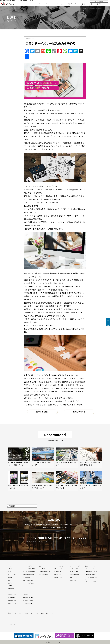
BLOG (77, 4)
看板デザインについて (12, 603)
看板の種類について (12, 601)
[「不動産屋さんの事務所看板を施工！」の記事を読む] (91, 481)
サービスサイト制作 (74, 569)
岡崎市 (53, 613)
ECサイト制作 (73, 580)
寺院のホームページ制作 (91, 582)
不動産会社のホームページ (91, 572)
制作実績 (10, 577)
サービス (10, 572)
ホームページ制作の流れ (29, 574)
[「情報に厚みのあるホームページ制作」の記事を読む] (19, 481)
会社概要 (10, 586)
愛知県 (10, 613)
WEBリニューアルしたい (60, 569)
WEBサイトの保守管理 (28, 580)
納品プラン (41, 566)
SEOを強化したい (58, 572)
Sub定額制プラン (43, 569)
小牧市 (26, 613)
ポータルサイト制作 (74, 572)
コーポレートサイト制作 (75, 566)
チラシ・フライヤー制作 (28, 598)
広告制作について (27, 595)
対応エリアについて (12, 574)
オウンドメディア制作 (74, 574)
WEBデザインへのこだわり (29, 572)
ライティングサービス (43, 574)
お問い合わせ (11, 589)
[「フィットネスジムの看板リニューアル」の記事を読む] (43, 458)
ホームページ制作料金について (30, 583)
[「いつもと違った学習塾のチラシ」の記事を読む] (67, 458)
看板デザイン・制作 (12, 595)
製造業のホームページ (90, 566)
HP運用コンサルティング (44, 572)
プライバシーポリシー (13, 625)
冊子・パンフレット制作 (28, 601)
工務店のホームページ (90, 574)
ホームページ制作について (29, 566)
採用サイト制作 (73, 577)
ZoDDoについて (11, 569)
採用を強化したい (58, 577)
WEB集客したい (58, 574)
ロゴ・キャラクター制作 (28, 603)
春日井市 (21, 613)
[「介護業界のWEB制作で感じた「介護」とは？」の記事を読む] (43, 481)
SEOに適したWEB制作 (28, 577)
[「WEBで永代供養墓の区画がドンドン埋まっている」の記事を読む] (19, 458)
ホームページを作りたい (60, 566)
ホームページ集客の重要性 (29, 569)
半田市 (37, 613)
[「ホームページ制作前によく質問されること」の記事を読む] (91, 458)
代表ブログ (10, 583)
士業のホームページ (90, 569)
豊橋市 (48, 613)
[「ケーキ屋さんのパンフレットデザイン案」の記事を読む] (67, 481)
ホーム (9, 566)
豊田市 (42, 613)
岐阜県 (15, 613)
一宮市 (32, 613)
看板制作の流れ (11, 598)
